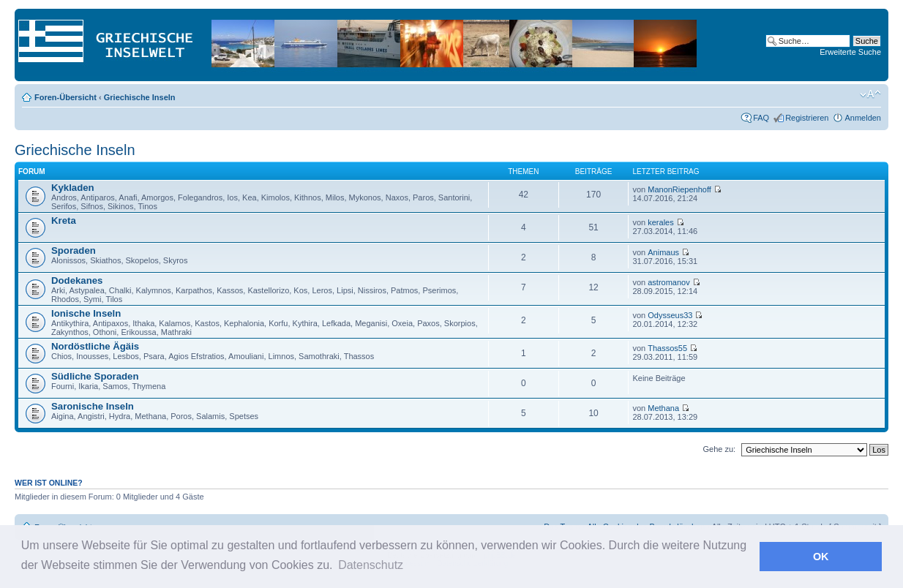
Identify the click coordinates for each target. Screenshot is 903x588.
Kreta (64, 220)
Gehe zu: (719, 449)
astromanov (668, 282)
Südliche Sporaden (95, 376)
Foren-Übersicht (65, 97)
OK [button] (821, 557)
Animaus (663, 252)
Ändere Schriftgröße (870, 94)
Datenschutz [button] (371, 565)
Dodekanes (77, 280)
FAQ (761, 118)
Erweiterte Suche (850, 52)
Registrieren (807, 118)
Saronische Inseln (93, 406)
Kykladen (73, 188)
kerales (660, 222)
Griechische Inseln (140, 97)
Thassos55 (667, 348)
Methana (663, 408)
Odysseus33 (670, 315)
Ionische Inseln (86, 313)
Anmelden (863, 118)
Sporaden (74, 250)
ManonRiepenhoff (679, 189)
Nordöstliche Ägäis (95, 346)
